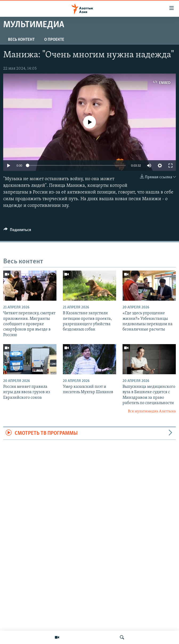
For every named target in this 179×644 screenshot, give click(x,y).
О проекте (54, 40)
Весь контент (21, 40)
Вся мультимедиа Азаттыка (152, 411)
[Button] (17, 231)
